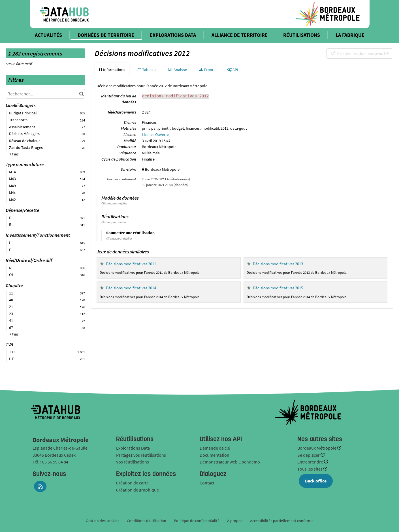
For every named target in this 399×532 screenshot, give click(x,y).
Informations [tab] (112, 70)
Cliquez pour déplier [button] (114, 203)
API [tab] (233, 70)
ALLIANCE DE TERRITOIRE (240, 35)
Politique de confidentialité (197, 521)
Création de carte (132, 483)
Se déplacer (309, 455)
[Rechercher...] (45, 94)
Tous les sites (310, 469)
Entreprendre (311, 462)
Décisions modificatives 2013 (278, 264)
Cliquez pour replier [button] (114, 222)
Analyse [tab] (178, 70)
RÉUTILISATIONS (302, 35)
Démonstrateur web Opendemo (230, 462)
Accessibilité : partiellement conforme (282, 521)
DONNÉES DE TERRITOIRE (106, 35)
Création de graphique (137, 490)
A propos (235, 521)
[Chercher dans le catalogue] (81, 94)
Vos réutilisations (133, 462)
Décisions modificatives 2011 (131, 264)
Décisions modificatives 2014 (131, 288)
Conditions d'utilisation (147, 521)
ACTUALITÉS (48, 35)
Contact (207, 483)
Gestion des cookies (103, 521)
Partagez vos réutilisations (141, 455)
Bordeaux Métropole (317, 448)
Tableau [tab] (147, 70)
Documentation (215, 455)
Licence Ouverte (155, 134)
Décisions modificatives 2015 (278, 288)
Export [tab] (207, 70)
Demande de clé (215, 448)
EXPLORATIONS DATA (173, 35)
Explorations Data (133, 448)
